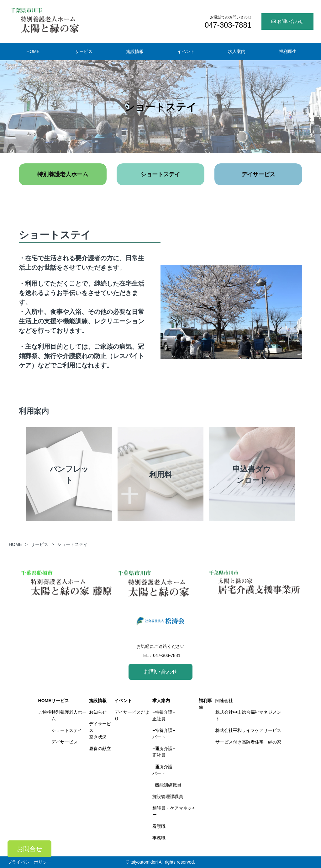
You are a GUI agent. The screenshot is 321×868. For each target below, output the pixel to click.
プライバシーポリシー (29, 862)
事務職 (159, 838)
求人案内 (237, 51)
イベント (186, 51)
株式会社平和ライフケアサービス (248, 730)
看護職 (159, 826)
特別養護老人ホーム (63, 174)
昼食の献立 (100, 749)
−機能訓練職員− (168, 785)
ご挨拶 (45, 712)
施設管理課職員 (168, 797)
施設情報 (135, 51)
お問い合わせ (287, 21)
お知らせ (98, 712)
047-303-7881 (167, 655)
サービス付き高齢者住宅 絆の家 (248, 742)
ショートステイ (160, 174)
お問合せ (29, 849)
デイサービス (258, 174)
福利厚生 (288, 51)
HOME (33, 51)
